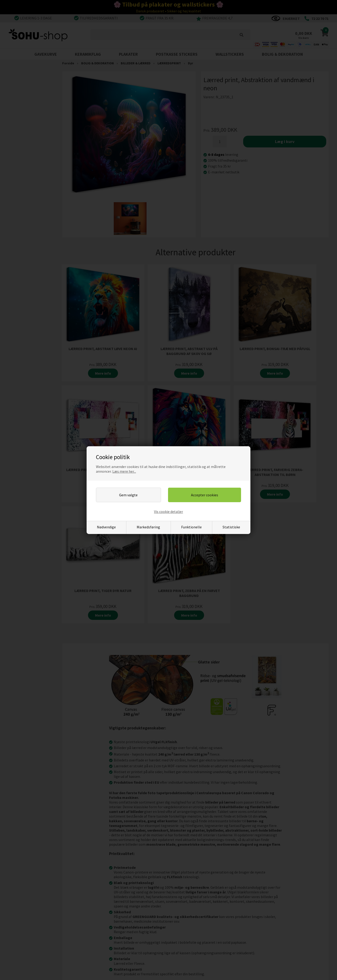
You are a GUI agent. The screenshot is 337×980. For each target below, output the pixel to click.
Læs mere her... (124, 471)
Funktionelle (191, 527)
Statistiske (231, 527)
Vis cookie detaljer (168, 512)
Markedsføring (148, 527)
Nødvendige (106, 527)
